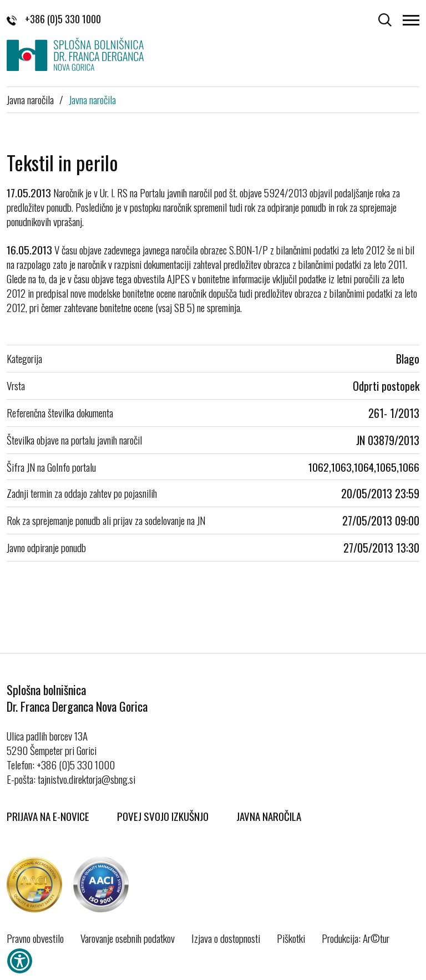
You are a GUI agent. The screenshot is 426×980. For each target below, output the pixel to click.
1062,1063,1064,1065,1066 (364, 467)
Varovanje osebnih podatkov (128, 938)
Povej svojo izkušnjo (163, 816)
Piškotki (291, 938)
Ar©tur (376, 938)
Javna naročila (30, 99)
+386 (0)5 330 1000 (54, 19)
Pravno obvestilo (35, 938)
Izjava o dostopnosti (226, 938)
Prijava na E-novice (48, 816)
